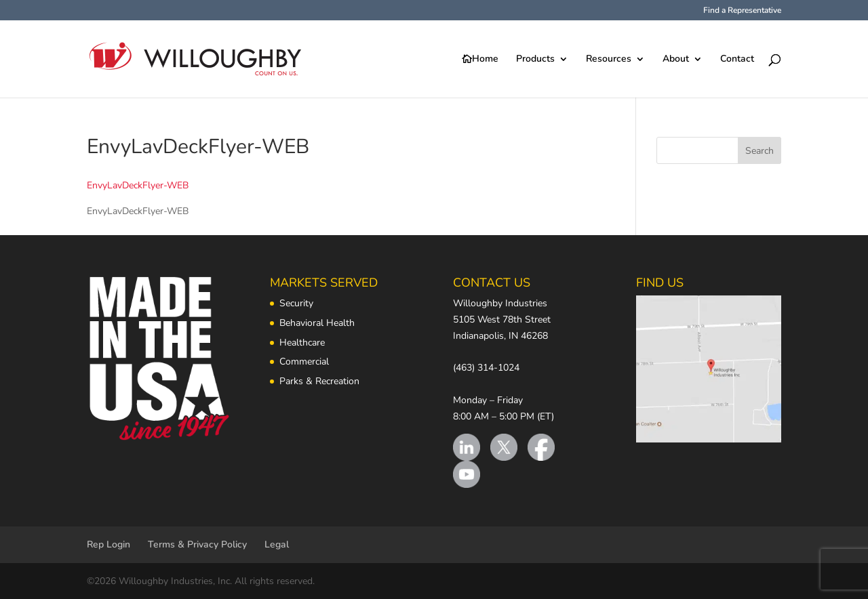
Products (535, 60)
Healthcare (302, 343)
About (676, 60)
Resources (609, 60)
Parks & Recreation (319, 381)
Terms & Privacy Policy (197, 544)
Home (485, 60)
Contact (737, 60)
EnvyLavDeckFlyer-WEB (138, 185)
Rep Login (108, 544)
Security (296, 303)
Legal (277, 544)
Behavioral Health (317, 323)
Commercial (304, 362)
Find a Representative (742, 11)
